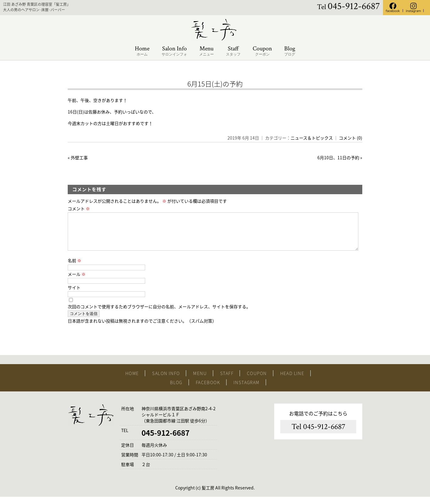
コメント (79, 208)
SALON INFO (166, 381)
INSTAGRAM (247, 390)
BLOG (176, 390)
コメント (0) (351, 138)
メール (77, 281)
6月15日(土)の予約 (215, 84)
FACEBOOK (208, 390)
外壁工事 (79, 157)
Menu (206, 51)
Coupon (262, 51)
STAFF (227, 381)
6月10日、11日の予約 (338, 157)
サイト (74, 295)
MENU (200, 381)
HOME (132, 381)
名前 (75, 268)
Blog (290, 51)
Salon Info (174, 51)
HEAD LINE (292, 381)
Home (142, 51)
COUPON (257, 381)
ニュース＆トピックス (312, 138)
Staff (233, 51)
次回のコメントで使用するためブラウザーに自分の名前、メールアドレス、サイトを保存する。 (159, 314)
